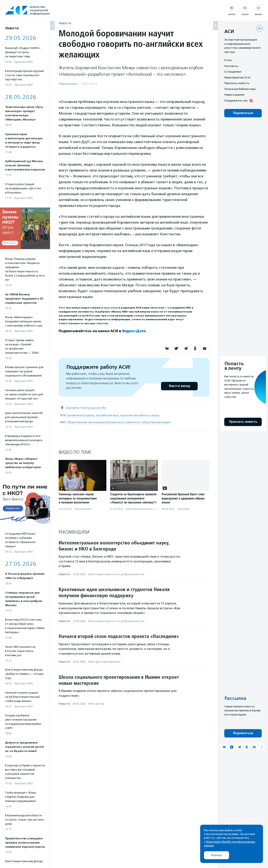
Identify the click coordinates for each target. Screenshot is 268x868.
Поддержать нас (236, 100)
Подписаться (243, 113)
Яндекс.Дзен (134, 331)
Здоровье (184, 509)
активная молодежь (81, 415)
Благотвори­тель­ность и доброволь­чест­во (152, 509)
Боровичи (72, 408)
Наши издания (234, 95)
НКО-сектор (96, 704)
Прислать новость (237, 83)
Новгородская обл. (94, 408)
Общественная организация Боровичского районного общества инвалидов (119, 422)
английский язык (107, 415)
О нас (228, 60)
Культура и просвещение (104, 662)
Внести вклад (179, 386)
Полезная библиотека (240, 89)
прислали (111, 308)
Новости (65, 23)
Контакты (231, 66)
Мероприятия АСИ (237, 77)
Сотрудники (233, 72)
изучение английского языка (140, 415)
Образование (68, 84)
